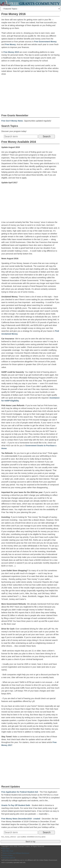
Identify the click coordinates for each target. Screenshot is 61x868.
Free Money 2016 (13, 14)
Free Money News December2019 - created (21, 819)
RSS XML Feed (8, 851)
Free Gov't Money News (12, 121)
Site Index (6, 849)
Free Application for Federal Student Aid (20, 792)
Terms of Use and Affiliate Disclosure (16, 853)
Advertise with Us (9, 858)
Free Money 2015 (11, 52)
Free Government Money (45, 42)
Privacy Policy (8, 855)
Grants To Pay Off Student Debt (16, 805)
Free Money (10, 44)
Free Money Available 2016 (19, 142)
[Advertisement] (30, 94)
